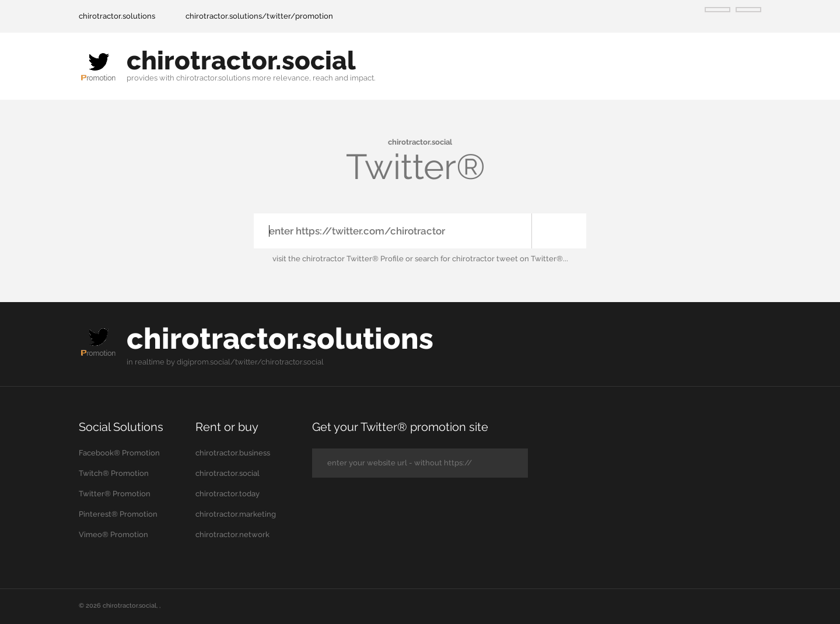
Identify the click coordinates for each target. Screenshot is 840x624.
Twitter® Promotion (115, 494)
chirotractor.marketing (236, 514)
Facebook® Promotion (119, 453)
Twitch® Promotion (114, 473)
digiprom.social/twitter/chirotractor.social (250, 362)
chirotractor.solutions (117, 16)
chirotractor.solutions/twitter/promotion (259, 16)
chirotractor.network (232, 534)
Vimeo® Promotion (113, 534)
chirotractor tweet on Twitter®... (510, 259)
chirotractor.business (233, 453)
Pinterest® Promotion (118, 514)
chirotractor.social (241, 60)
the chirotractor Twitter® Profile (346, 259)
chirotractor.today (228, 494)
